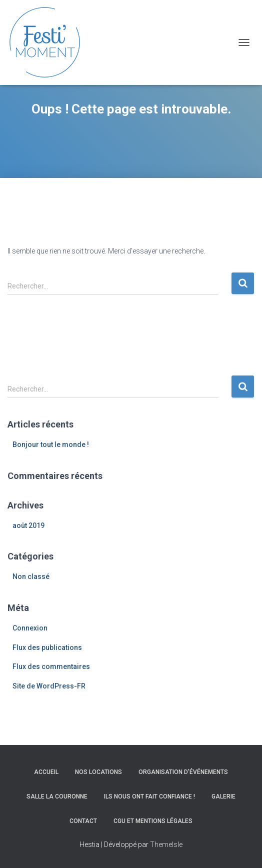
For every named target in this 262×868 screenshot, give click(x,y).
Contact (83, 821)
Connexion (30, 628)
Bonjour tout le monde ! (51, 444)
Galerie (223, 796)
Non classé (31, 576)
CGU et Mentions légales (153, 821)
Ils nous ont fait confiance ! (149, 796)
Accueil (46, 772)
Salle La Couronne (57, 796)
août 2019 (28, 525)
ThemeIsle (166, 844)
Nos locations (98, 772)
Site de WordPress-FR (49, 686)
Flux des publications (47, 647)
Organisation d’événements (183, 772)
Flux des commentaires (51, 666)
